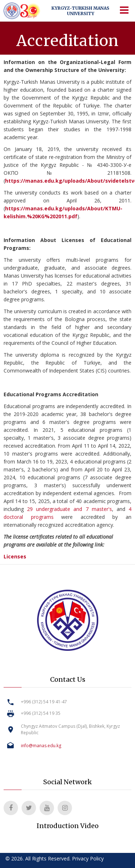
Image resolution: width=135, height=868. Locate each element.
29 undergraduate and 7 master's (69, 509)
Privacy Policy (88, 858)
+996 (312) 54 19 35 (41, 713)
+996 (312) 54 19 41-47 (44, 702)
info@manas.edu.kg (41, 746)
